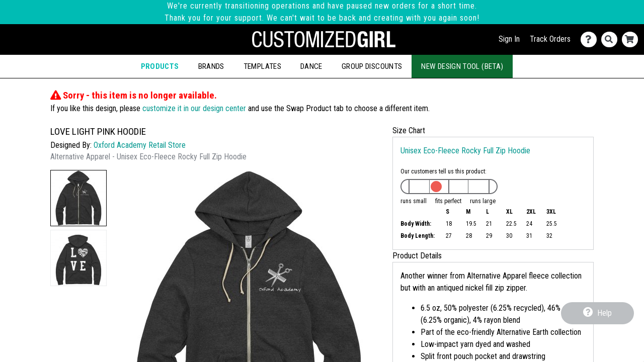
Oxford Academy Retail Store (140, 145)
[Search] (612, 39)
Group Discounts (372, 66)
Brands (211, 66)
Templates (262, 66)
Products (160, 66)
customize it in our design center (194, 108)
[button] (78, 198)
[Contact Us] (591, 39)
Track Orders (550, 39)
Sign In (509, 39)
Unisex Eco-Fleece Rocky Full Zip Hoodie (465, 151)
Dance (311, 66)
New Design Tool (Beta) (462, 66)
